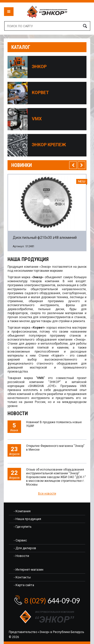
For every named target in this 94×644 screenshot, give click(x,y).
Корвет (40, 93)
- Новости (21, 556)
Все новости (47, 494)
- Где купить (23, 527)
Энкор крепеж (49, 145)
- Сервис (20, 540)
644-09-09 (52, 601)
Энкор (39, 67)
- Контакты (22, 577)
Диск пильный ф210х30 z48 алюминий (45, 238)
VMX (37, 119)
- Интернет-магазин (29, 570)
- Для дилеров (25, 548)
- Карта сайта (24, 585)
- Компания (22, 511)
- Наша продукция (27, 519)
